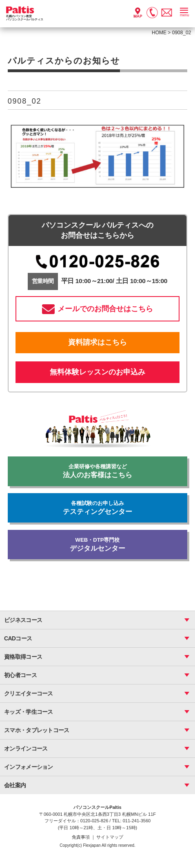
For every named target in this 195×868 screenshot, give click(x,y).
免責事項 (81, 837)
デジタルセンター (98, 545)
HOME (159, 33)
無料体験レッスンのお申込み (97, 372)
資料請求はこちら (97, 342)
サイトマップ (110, 837)
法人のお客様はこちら (98, 471)
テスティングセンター (98, 508)
